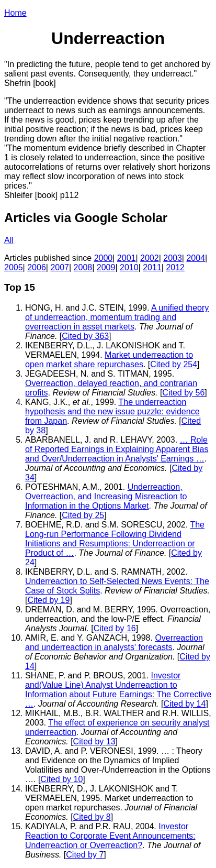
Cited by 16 (115, 628)
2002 (150, 258)
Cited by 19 (48, 600)
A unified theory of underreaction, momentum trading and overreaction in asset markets (117, 317)
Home (15, 13)
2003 (173, 258)
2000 (104, 258)
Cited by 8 (92, 817)
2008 (83, 267)
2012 (175, 267)
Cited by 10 (61, 779)
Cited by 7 (85, 855)
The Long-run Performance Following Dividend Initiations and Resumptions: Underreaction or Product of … (115, 539)
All (9, 240)
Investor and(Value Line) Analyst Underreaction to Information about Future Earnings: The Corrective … (118, 690)
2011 (152, 267)
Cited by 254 (174, 364)
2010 (129, 267)
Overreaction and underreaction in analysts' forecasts (114, 642)
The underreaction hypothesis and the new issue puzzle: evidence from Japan (112, 411)
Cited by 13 (94, 741)
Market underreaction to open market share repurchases (109, 360)
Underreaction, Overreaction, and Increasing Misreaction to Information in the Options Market (106, 496)
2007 (60, 267)
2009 (106, 267)
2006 (37, 267)
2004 (196, 258)
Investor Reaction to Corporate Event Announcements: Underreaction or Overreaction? (110, 836)
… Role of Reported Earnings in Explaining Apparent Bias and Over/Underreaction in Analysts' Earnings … (117, 449)
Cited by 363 (85, 336)
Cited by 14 (184, 704)
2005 (14, 267)
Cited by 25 (83, 515)
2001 (127, 258)
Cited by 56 (183, 393)
